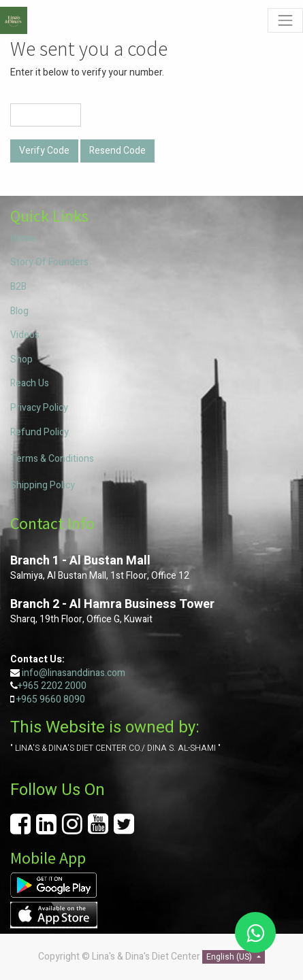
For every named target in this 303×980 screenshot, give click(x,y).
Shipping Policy (43, 485)
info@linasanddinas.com (74, 673)
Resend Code (117, 151)
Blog (19, 311)
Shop (21, 359)
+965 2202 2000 (52, 686)
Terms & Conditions (52, 459)
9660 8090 (61, 699)
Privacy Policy (39, 408)
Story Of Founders (49, 262)
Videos (25, 335)
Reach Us (30, 383)
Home (23, 238)
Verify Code (44, 151)
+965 (27, 699)
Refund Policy (39, 432)
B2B (18, 287)
